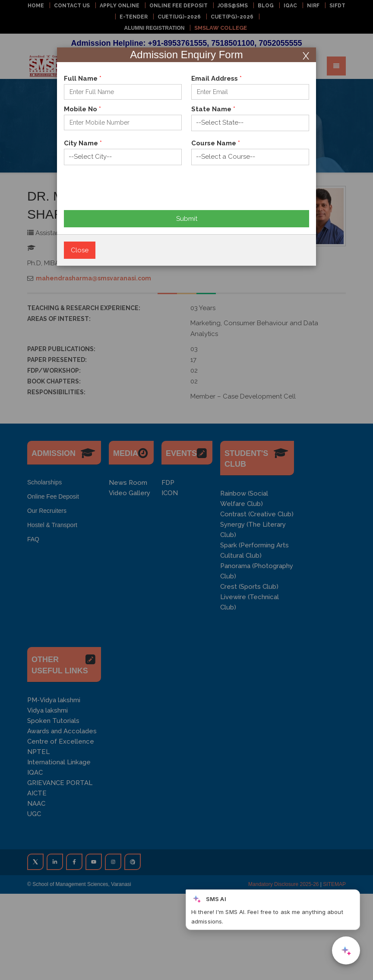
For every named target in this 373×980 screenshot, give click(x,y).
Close (80, 250)
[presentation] (130, 193)
